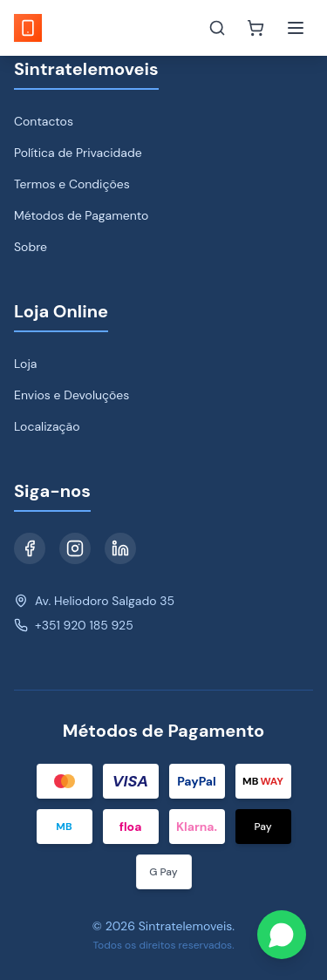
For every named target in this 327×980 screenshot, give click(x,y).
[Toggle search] (217, 28)
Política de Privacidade (78, 153)
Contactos (44, 121)
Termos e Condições (72, 184)
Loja (25, 364)
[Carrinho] (255, 28)
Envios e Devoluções (72, 395)
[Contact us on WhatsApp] (282, 935)
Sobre (31, 247)
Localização (47, 426)
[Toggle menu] (296, 28)
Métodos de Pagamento (81, 215)
